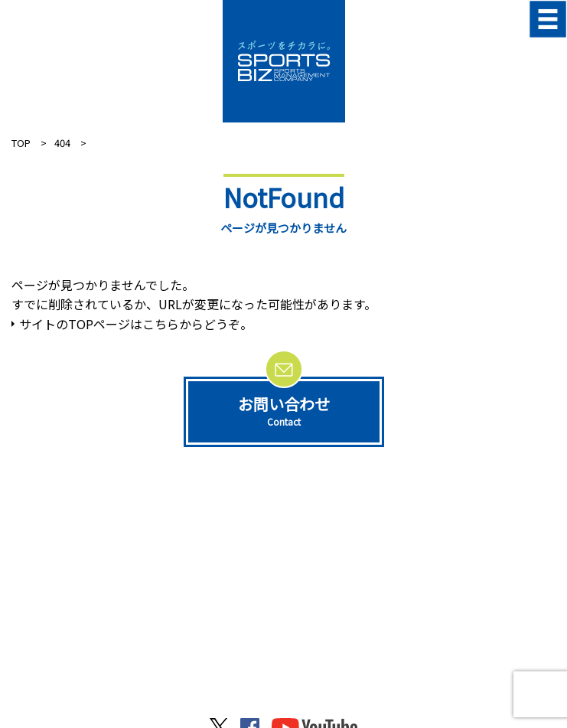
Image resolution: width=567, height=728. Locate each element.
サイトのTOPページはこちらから (111, 324)
